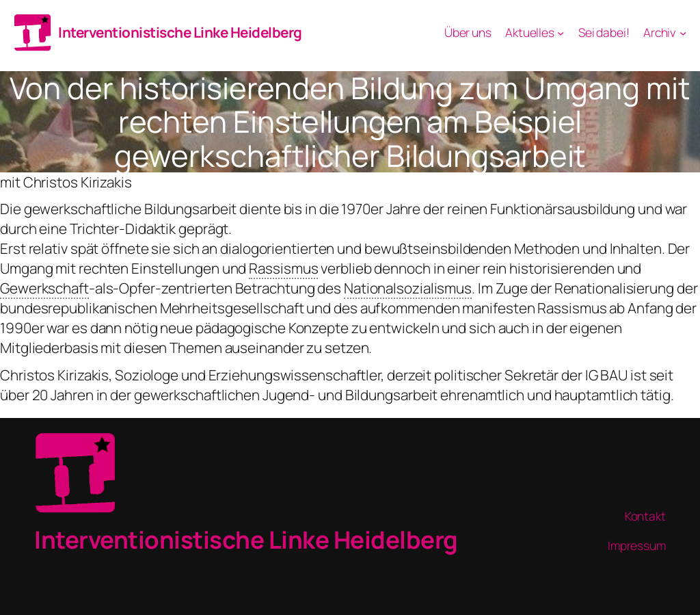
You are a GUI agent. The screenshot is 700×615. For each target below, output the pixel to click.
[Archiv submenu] (683, 32)
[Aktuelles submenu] (561, 32)
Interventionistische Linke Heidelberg (180, 32)
